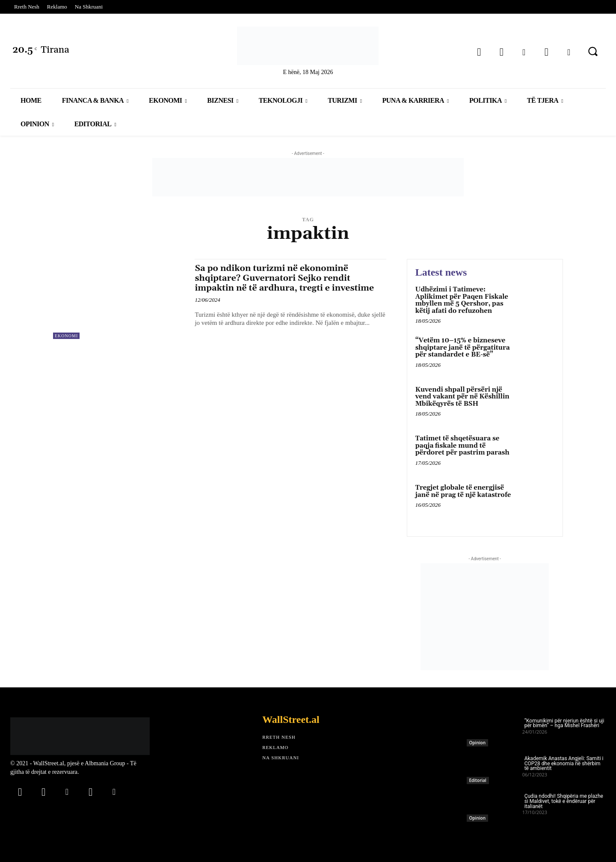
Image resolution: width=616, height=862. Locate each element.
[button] (593, 51)
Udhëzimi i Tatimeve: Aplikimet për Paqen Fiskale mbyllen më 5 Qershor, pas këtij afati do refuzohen (462, 300)
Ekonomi (66, 336)
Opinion (477, 743)
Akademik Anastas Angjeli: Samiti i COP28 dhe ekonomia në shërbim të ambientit (564, 764)
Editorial (478, 780)
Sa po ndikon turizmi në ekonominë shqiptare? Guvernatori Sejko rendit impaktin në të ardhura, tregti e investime (278, 283)
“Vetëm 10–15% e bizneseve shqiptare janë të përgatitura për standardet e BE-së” (463, 348)
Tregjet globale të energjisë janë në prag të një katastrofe (463, 491)
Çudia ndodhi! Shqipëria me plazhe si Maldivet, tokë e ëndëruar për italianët (564, 801)
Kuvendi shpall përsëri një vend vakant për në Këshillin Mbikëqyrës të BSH (462, 397)
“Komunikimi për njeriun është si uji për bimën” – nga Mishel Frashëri (564, 723)
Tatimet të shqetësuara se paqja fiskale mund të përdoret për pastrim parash (462, 446)
